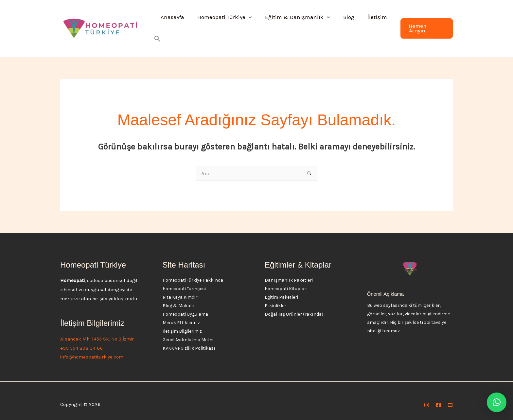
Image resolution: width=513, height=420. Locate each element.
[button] (248, 25)
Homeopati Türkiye (224, 25)
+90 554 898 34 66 (81, 341)
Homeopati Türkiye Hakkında (193, 273)
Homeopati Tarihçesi (184, 281)
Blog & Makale (178, 298)
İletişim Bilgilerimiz (182, 324)
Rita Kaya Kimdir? (181, 290)
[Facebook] (438, 397)
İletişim (371, 25)
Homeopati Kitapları (286, 281)
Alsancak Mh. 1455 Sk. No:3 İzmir (97, 331)
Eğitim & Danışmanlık (295, 25)
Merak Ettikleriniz (181, 315)
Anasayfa (173, 25)
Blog (344, 25)
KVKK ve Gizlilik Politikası (189, 341)
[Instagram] (427, 397)
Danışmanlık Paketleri (289, 273)
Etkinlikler (275, 298)
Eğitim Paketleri (281, 290)
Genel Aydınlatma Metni (188, 332)
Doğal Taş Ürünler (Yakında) (294, 307)
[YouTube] (450, 397)
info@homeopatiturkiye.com (92, 349)
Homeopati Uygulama (185, 307)
